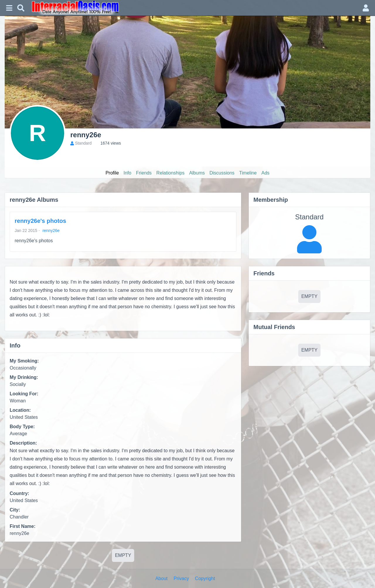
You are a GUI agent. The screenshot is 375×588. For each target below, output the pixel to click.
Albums (197, 173)
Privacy (181, 578)
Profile (112, 173)
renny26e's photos (40, 221)
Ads (265, 173)
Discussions (222, 173)
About (161, 578)
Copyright (205, 578)
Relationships (171, 173)
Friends (144, 173)
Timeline (248, 173)
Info (128, 173)
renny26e (51, 231)
